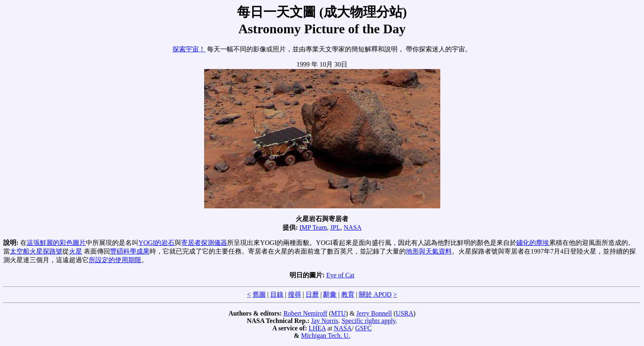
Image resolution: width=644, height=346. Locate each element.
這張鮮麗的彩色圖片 (56, 243)
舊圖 (259, 294)
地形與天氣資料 (429, 251)
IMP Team (313, 227)
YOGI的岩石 (156, 243)
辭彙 (330, 294)
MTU (338, 313)
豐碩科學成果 (130, 251)
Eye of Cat (340, 275)
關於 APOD (375, 294)
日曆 (312, 294)
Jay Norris (324, 321)
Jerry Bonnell (374, 313)
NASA (353, 227)
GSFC (363, 328)
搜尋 (294, 294)
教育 (348, 294)
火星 (76, 251)
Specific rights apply (369, 321)
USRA (405, 313)
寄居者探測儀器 (204, 243)
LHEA (317, 328)
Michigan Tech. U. (325, 336)
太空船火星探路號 (36, 251)
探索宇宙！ (189, 49)
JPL (335, 227)
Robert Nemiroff (305, 313)
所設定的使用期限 (115, 260)
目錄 (277, 294)
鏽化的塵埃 (533, 243)
